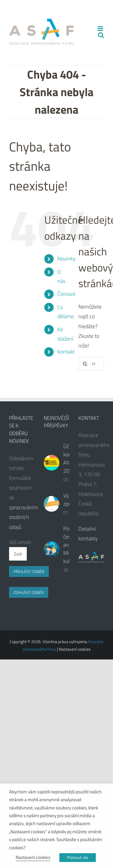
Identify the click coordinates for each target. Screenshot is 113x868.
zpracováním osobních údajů (24, 517)
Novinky (66, 259)
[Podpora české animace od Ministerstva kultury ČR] (52, 549)
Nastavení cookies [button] (33, 857)
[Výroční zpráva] (52, 504)
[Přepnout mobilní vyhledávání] (101, 35)
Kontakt (66, 352)
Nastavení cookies (75, 649)
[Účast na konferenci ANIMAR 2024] (52, 463)
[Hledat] (85, 364)
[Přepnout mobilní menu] (101, 29)
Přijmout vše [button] (78, 857)
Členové (66, 294)
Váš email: (20, 542)
